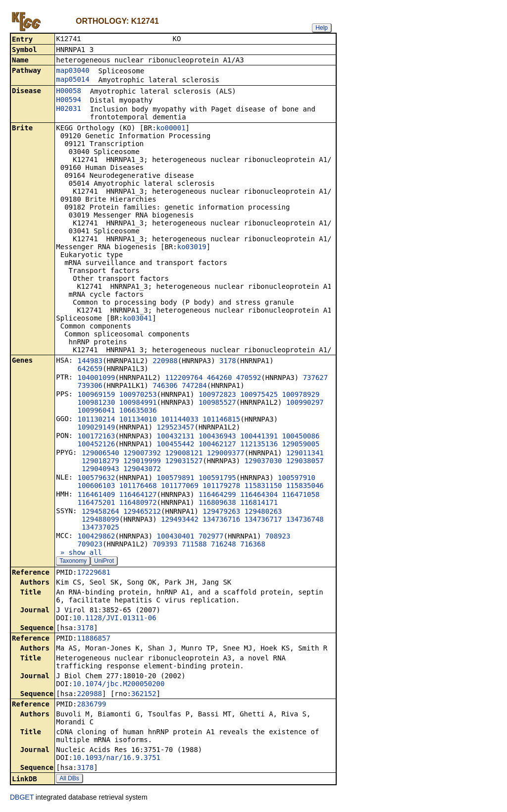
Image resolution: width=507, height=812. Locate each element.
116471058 (301, 495)
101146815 (221, 420)
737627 (316, 379)
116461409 (96, 495)
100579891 (176, 479)
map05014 (73, 80)
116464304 (259, 495)
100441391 (259, 437)
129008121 (184, 454)
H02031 (69, 109)
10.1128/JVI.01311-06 (115, 619)
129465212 (142, 512)
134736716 (221, 520)
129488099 (101, 520)
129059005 (301, 445)
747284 (194, 386)
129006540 (101, 454)
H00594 (69, 101)
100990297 (305, 403)
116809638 (217, 503)
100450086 (301, 437)
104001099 (96, 379)
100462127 (217, 445)
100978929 (301, 395)
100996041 (96, 411)
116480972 (138, 503)
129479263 (221, 512)
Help (322, 28)
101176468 (138, 487)
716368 (253, 545)
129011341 (305, 454)
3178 (228, 362)
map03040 (73, 71)
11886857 (93, 639)
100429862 (96, 537)
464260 (220, 379)
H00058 (69, 92)
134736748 (305, 520)
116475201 (96, 503)
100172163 (96, 437)
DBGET (22, 798)
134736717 (263, 520)
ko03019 (192, 248)
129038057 (305, 462)
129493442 (180, 520)
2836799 (91, 705)
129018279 (101, 462)
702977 (211, 537)
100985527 (217, 403)
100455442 (176, 445)
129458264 (101, 512)
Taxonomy (73, 562)
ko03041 (137, 319)
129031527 (184, 462)
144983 (90, 362)
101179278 (221, 487)
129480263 (263, 512)
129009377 (226, 454)
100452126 (96, 445)
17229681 (93, 573)
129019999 (142, 462)
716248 (224, 545)
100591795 (217, 479)
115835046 (305, 487)
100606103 (96, 487)
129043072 (142, 470)
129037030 (263, 462)
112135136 (259, 445)
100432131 (176, 437)
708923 (278, 537)
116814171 (259, 503)
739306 (90, 386)
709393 (165, 545)
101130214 (96, 420)
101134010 (138, 420)
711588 (194, 545)
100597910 (297, 479)
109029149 (96, 428)
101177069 (180, 487)
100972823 (217, 395)
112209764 (184, 379)
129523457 (176, 428)
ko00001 (171, 129)
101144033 (180, 420)
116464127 (138, 495)
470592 (249, 379)
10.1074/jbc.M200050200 (119, 685)
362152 (144, 695)
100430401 (176, 537)
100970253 (138, 395)
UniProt (104, 562)
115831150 (263, 487)
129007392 (142, 454)
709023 (90, 545)
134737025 (101, 528)
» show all (79, 553)
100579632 (96, 479)
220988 (165, 362)
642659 (90, 370)
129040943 (101, 470)
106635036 (138, 411)
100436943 (217, 437)
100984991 (138, 403)
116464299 (217, 495)
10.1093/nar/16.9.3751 (117, 758)
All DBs (69, 779)
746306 (165, 386)
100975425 (259, 395)
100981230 (96, 403)
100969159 (96, 395)
